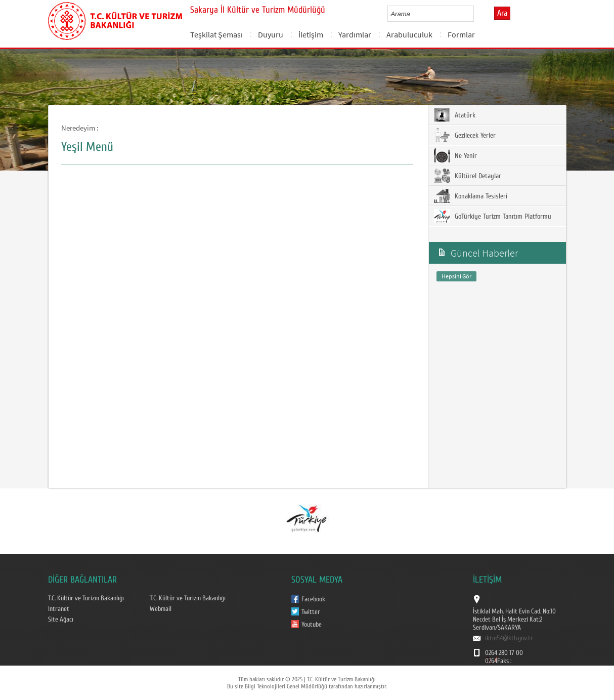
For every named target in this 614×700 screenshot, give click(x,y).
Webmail (161, 609)
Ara (502, 13)
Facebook (313, 599)
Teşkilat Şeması (216, 34)
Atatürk (455, 115)
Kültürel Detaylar (468, 176)
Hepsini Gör (456, 276)
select (477, 14)
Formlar (461, 34)
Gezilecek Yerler (465, 135)
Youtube (312, 625)
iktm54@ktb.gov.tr (509, 638)
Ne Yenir (455, 155)
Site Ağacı (61, 620)
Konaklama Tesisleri (471, 196)
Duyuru (271, 34)
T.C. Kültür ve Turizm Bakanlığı (86, 598)
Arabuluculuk (409, 34)
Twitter (311, 612)
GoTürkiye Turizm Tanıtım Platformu (493, 216)
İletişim (311, 34)
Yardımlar (355, 34)
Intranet (59, 609)
